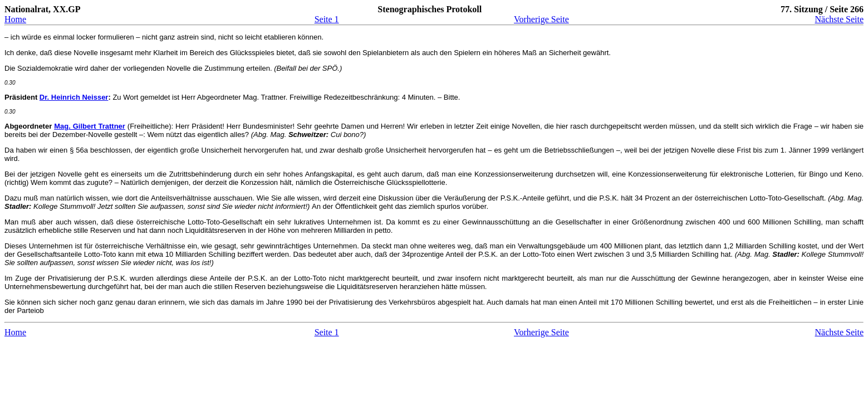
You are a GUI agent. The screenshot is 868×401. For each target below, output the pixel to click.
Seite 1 (327, 19)
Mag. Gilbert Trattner (90, 126)
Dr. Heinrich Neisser (74, 97)
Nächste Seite (839, 19)
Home (15, 19)
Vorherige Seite (541, 19)
